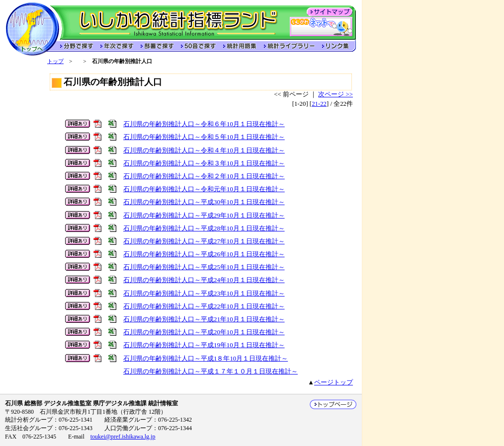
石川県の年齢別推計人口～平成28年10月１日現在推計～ (204, 228)
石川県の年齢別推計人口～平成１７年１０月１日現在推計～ (210, 372)
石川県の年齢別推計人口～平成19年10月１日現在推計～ (204, 345)
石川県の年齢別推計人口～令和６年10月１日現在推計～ (204, 124)
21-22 (319, 104)
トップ (55, 61)
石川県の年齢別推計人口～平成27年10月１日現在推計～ (204, 241)
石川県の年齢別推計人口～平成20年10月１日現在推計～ (204, 332)
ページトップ (334, 382)
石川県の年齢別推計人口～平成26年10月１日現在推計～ (204, 254)
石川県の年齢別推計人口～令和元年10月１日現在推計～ (204, 189)
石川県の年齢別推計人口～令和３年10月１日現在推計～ (204, 163)
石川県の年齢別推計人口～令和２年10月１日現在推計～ (204, 176)
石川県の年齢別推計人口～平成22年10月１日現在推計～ (204, 306)
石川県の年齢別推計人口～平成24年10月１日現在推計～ (204, 280)
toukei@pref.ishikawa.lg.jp (123, 437)
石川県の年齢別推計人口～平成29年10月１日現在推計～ (204, 216)
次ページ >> (336, 94)
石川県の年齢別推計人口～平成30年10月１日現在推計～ (204, 202)
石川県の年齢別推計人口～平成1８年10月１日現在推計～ (206, 359)
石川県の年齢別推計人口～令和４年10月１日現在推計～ (204, 150)
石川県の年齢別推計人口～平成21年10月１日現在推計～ (204, 319)
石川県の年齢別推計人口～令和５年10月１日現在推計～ (204, 137)
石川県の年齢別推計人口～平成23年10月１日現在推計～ (204, 294)
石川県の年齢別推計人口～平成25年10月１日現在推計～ (204, 267)
